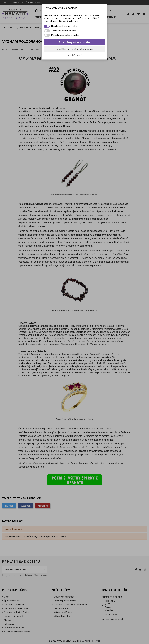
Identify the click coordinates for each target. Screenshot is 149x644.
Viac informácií (74, 55)
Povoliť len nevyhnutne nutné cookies (74, 49)
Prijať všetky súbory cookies (75, 42)
